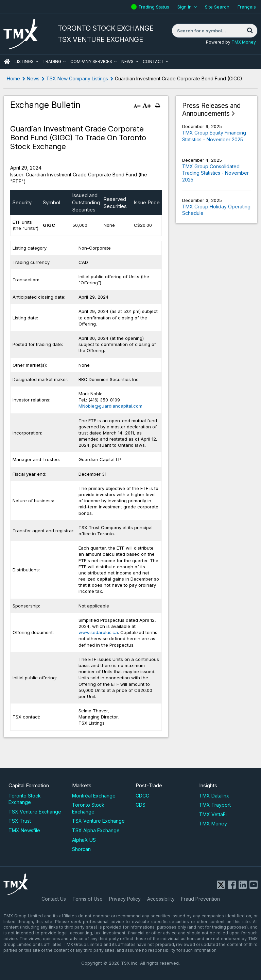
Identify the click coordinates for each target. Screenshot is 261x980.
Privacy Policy (125, 899)
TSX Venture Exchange (35, 812)
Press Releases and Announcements (211, 110)
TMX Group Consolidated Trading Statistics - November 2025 (215, 173)
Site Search (217, 7)
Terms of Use (88, 899)
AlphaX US (84, 840)
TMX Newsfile (24, 830)
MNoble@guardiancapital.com (110, 406)
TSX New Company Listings (77, 78)
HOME (7, 62)
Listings (24, 61)
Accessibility (161, 899)
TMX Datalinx (214, 796)
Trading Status (155, 7)
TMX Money (244, 42)
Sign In (185, 7)
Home (13, 78)
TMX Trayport (215, 805)
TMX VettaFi (213, 814)
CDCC (142, 796)
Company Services (91, 61)
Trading (52, 61)
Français (247, 7)
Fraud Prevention (201, 899)
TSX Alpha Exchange (96, 830)
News (127, 61)
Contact (153, 61)
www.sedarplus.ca (98, 632)
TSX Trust (20, 821)
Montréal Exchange (94, 796)
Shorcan (81, 849)
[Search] (250, 31)
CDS (141, 805)
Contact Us (54, 899)
